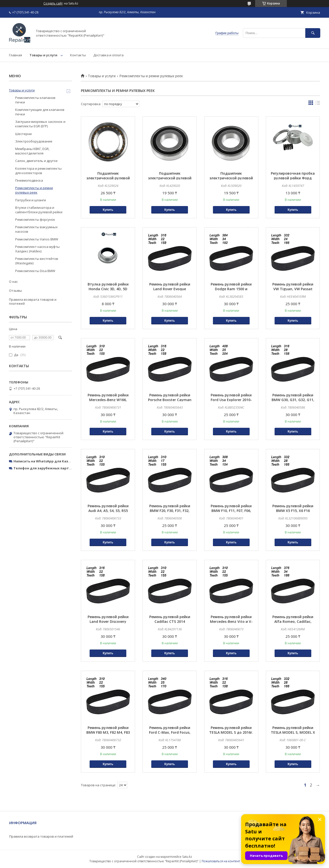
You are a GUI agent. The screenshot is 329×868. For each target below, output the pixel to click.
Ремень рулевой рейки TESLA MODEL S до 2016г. (231, 730)
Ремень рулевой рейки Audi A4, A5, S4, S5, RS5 (108, 508)
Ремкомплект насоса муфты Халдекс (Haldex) (37, 249)
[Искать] (313, 33)
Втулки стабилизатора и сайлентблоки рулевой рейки (39, 210)
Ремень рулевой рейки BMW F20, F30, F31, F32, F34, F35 (170, 511)
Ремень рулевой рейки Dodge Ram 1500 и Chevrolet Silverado (231, 289)
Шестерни (23, 134)
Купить (108, 210)
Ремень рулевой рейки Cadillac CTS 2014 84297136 (170, 621)
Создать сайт (53, 3)
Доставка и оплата (108, 55)
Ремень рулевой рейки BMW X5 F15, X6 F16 (293, 508)
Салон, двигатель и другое (36, 161)
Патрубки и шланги (31, 200)
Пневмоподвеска (29, 180)
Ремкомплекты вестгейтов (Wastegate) (37, 261)
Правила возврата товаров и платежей (33, 301)
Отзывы (15, 290)
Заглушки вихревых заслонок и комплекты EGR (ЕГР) (40, 124)
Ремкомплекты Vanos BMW (37, 239)
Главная (15, 55)
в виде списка (318, 104)
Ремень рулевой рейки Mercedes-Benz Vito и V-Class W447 (231, 621)
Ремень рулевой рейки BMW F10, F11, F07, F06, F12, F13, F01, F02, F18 (231, 511)
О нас (13, 282)
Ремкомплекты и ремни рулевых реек (34, 190)
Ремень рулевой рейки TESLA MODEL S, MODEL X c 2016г (293, 732)
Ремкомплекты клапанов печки (35, 100)
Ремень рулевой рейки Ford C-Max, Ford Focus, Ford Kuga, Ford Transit (170, 732)
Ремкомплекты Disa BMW (35, 271)
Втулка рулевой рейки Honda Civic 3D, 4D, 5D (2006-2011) (108, 289)
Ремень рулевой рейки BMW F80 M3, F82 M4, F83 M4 (108, 732)
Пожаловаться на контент (221, 861)
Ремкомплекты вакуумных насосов (36, 229)
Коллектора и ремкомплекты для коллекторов (38, 171)
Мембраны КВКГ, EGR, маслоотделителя (32, 151)
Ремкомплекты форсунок (35, 219)
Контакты (78, 55)
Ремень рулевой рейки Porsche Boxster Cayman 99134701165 (170, 400)
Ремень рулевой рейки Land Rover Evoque (170, 287)
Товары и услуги (43, 55)
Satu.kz (187, 857)
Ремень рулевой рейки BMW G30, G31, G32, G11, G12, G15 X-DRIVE (293, 400)
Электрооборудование (34, 141)
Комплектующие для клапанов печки (40, 112)
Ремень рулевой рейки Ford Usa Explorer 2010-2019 (231, 400)
